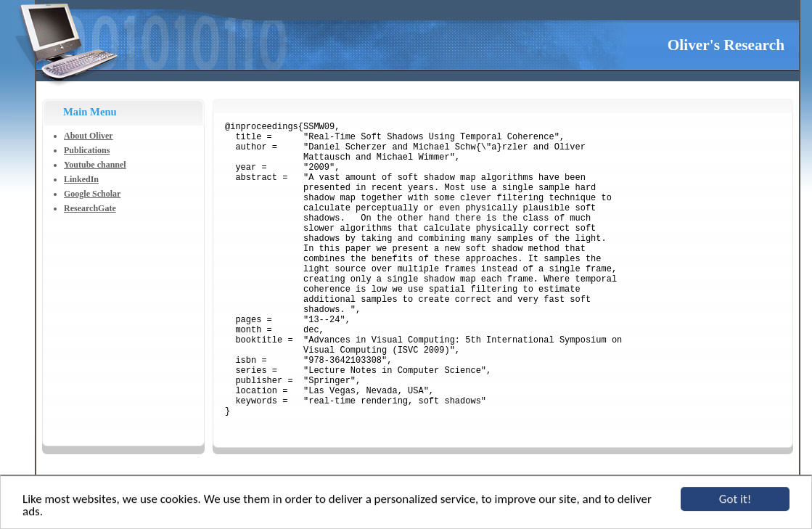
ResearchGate (90, 208)
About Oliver (89, 136)
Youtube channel (95, 165)
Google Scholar (92, 194)
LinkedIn (81, 179)
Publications (87, 150)
